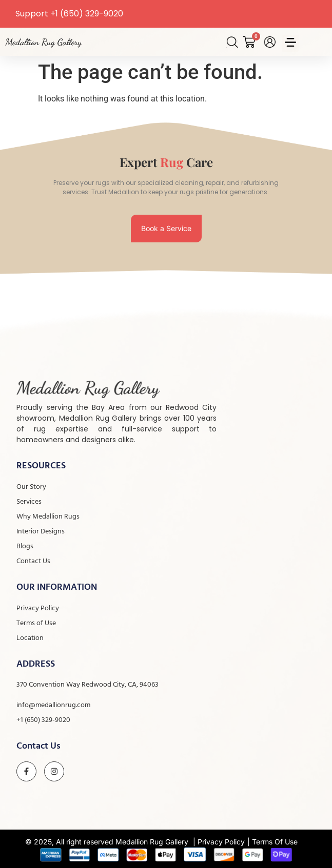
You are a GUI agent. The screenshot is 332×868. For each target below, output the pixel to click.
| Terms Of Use (272, 842)
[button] (290, 43)
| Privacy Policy (219, 842)
